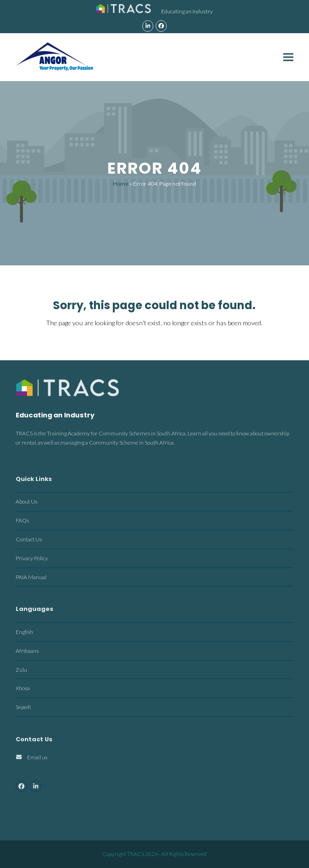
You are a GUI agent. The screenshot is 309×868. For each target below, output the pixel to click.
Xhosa (23, 688)
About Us (26, 501)
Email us (37, 757)
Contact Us (29, 539)
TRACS (136, 854)
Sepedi (23, 707)
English (24, 632)
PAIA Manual (31, 577)
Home (121, 184)
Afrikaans (27, 651)
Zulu (21, 670)
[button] (288, 57)
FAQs (22, 520)
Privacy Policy (32, 558)
